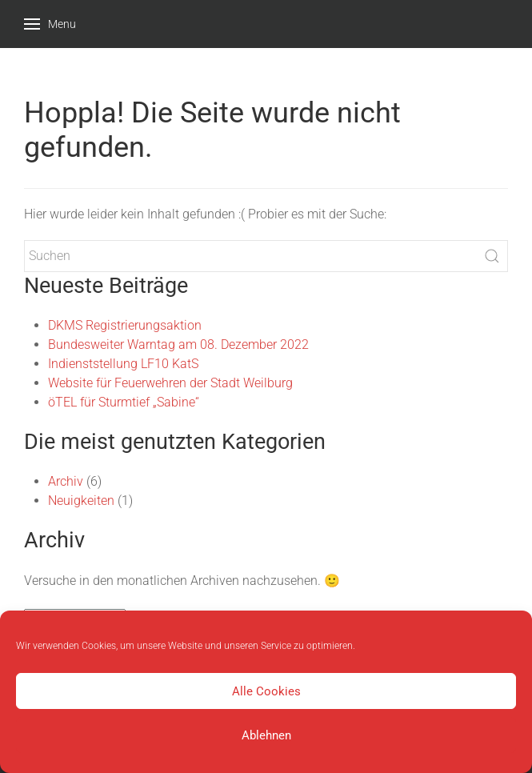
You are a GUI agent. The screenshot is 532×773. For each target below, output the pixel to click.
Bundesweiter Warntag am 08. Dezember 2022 (178, 344)
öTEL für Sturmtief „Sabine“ (124, 402)
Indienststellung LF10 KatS (123, 364)
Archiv (66, 481)
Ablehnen (266, 735)
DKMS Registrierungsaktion (125, 325)
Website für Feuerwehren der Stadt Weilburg (170, 383)
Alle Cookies (266, 691)
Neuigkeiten (81, 501)
